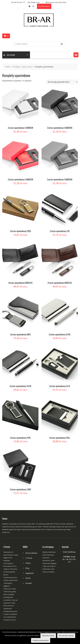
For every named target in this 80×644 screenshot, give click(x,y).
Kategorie (9, 55)
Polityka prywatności (41, 640)
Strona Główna (31, 553)
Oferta (28, 563)
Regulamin (30, 573)
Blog (27, 568)
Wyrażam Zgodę (48, 636)
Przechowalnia (44, 6)
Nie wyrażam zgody (66, 636)
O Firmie (29, 558)
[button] (76, 55)
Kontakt (29, 583)
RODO (28, 578)
